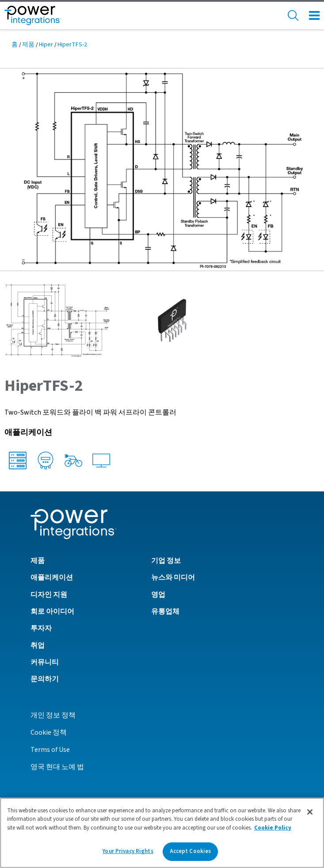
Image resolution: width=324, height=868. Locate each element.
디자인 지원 (49, 595)
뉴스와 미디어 (173, 577)
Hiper (46, 45)
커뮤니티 (45, 662)
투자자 (41, 628)
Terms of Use (50, 750)
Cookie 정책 (49, 732)
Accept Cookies (191, 851)
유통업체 (165, 611)
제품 (28, 45)
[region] (162, 833)
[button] (162, 169)
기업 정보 (166, 561)
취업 (38, 645)
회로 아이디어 (52, 611)
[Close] (310, 812)
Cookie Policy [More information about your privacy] (273, 828)
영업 (158, 595)
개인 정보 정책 (53, 715)
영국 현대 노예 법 (57, 767)
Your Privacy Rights (128, 851)
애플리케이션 (52, 577)
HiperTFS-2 (72, 45)
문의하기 (45, 679)
